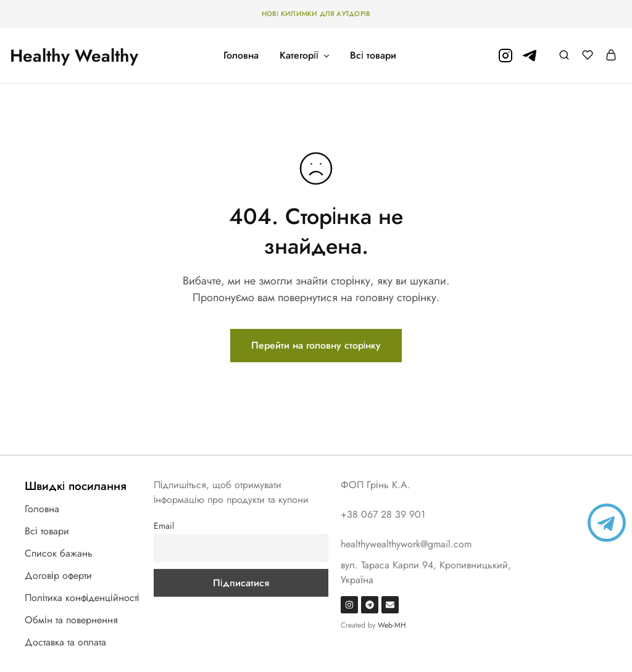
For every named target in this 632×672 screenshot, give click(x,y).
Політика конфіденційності (82, 598)
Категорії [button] (305, 56)
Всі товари (373, 56)
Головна (241, 56)
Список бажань (59, 553)
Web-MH (392, 625)
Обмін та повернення (71, 620)
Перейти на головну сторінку (316, 345)
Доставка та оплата (65, 642)
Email (164, 526)
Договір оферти (58, 575)
